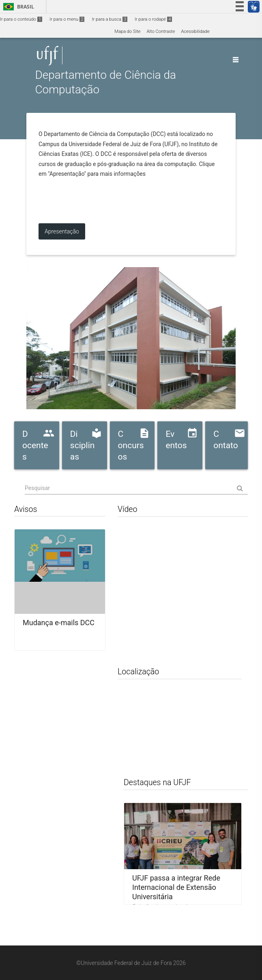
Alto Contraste (161, 31)
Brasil (17, 7)
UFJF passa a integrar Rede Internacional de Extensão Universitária (176, 887)
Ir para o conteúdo (21, 19)
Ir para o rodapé (153, 19)
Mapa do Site (127, 31)
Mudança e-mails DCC (59, 623)
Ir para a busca (110, 19)
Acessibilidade (195, 31)
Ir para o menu (67, 19)
